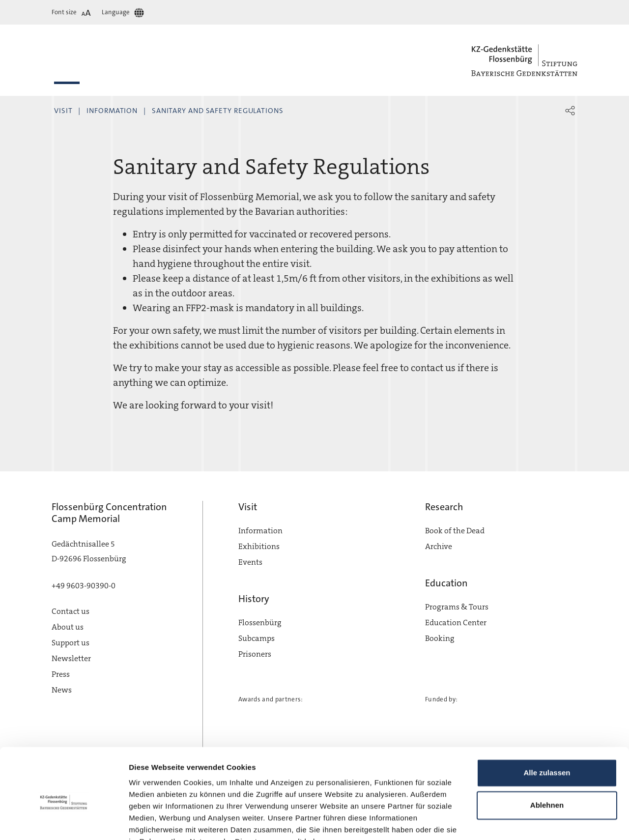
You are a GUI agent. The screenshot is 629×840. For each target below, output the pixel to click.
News (62, 690)
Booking (440, 638)
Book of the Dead (455, 531)
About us (68, 627)
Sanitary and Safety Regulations (218, 111)
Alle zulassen (547, 725)
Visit (63, 111)
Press (61, 674)
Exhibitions (259, 546)
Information (112, 111)
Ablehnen (547, 757)
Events (250, 562)
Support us (71, 643)
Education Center (456, 623)
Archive (439, 546)
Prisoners (255, 654)
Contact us (71, 611)
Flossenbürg (260, 623)
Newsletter (71, 658)
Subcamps (257, 638)
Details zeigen (154, 821)
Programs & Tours (457, 607)
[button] (570, 111)
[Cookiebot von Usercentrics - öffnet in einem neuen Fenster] (64, 821)
